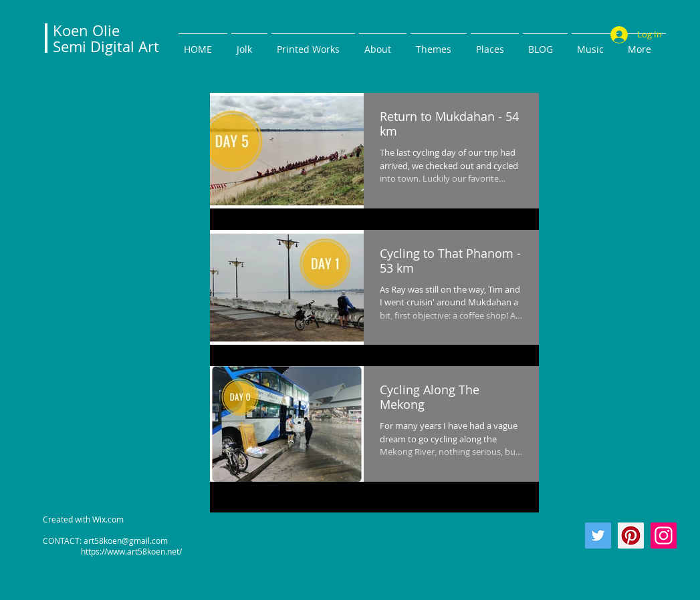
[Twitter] (598, 536)
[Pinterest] (631, 536)
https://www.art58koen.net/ (112, 551)
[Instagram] (664, 536)
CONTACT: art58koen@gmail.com (105, 541)
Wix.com (108, 519)
